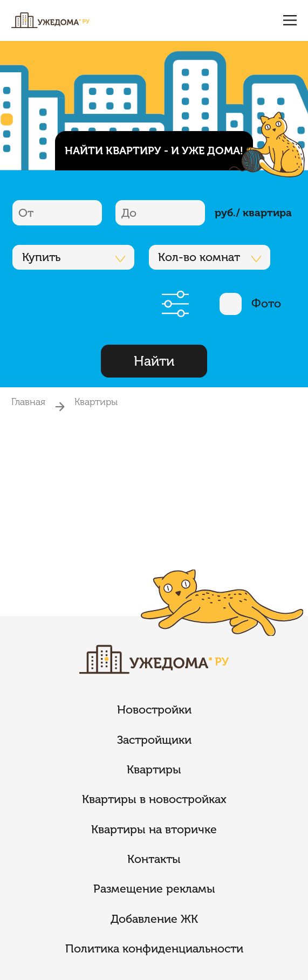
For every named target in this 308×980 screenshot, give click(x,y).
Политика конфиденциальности (154, 949)
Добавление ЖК (154, 919)
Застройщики (154, 740)
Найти (154, 361)
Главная (28, 402)
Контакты (154, 859)
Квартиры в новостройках (154, 799)
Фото (250, 304)
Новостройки (154, 710)
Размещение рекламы (154, 889)
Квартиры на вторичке (154, 830)
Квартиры (96, 402)
